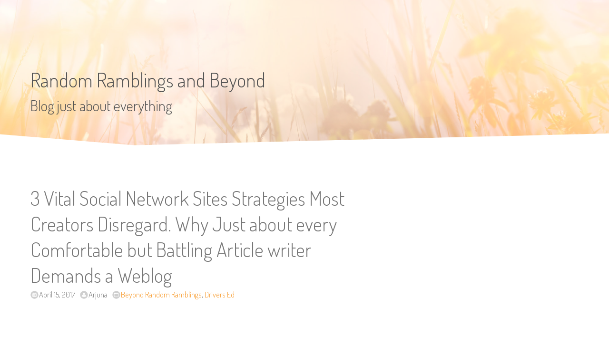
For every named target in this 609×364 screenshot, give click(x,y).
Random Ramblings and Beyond (148, 80)
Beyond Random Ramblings (161, 294)
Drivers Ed (220, 294)
